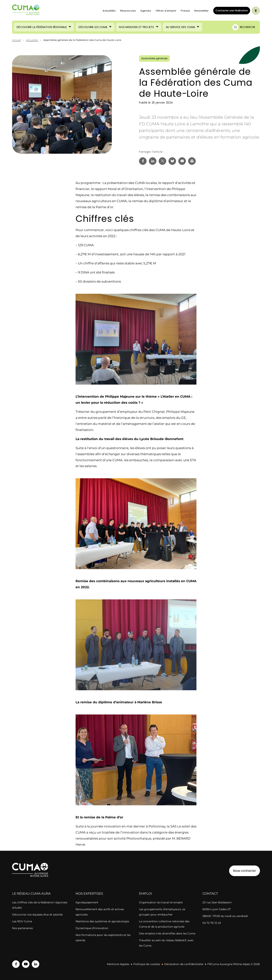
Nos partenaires (22, 928)
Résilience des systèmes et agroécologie (102, 921)
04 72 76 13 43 (212, 923)
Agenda (146, 11)
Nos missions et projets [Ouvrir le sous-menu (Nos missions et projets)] (136, 27)
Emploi (145, 894)
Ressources (128, 11)
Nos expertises (89, 894)
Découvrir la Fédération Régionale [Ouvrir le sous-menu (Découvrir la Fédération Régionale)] (42, 27)
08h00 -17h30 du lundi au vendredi (225, 916)
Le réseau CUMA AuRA (31, 894)
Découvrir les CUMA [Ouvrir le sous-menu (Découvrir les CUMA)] (93, 27)
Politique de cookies (147, 964)
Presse (185, 11)
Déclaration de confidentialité (184, 964)
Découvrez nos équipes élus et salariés (37, 915)
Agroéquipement (87, 902)
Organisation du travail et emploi (161, 902)
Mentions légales (118, 964)
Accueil (16, 40)
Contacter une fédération (231, 10)
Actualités (109, 11)
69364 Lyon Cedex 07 (217, 909)
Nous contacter (245, 871)
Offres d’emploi (166, 11)
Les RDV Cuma (22, 921)
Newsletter (202, 11)
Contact (210, 894)
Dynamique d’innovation (92, 928)
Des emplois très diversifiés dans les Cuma (167, 933)
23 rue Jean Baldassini (217, 902)
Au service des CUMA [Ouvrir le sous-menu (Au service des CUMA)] (180, 27)
